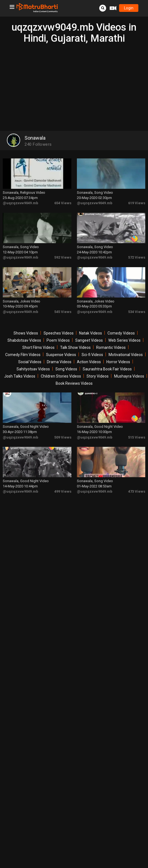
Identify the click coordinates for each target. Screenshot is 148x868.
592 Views (63, 257)
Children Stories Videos (61, 376)
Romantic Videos (111, 347)
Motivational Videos (126, 355)
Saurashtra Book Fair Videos (107, 369)
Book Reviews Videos (74, 383)
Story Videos (98, 376)
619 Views (137, 203)
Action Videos (89, 362)
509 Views (63, 437)
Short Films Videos (38, 347)
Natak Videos (91, 333)
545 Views (63, 312)
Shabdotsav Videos (24, 340)
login (129, 8)
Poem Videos (58, 340)
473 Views (137, 491)
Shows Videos (26, 333)
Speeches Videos (59, 333)
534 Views (137, 312)
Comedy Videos (121, 333)
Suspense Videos (61, 355)
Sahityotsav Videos (33, 369)
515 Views (137, 437)
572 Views (137, 257)
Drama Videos (59, 362)
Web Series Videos (124, 340)
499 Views (63, 491)
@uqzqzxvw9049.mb (21, 203)
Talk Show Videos (75, 347)
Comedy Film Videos (23, 355)
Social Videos (30, 362)
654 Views (63, 203)
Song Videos (66, 369)
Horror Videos (118, 362)
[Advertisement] (74, 85)
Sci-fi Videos (92, 355)
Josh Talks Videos (20, 376)
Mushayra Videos (129, 376)
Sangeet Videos (89, 340)
